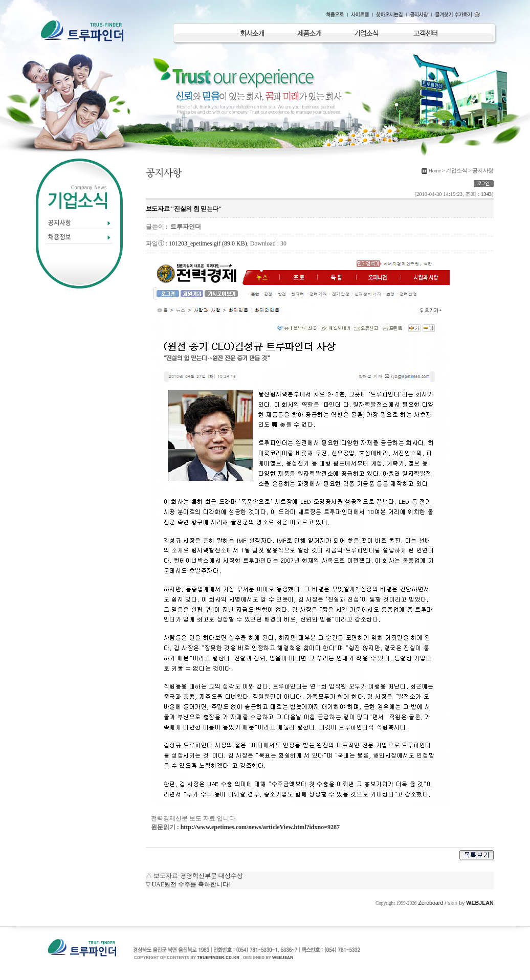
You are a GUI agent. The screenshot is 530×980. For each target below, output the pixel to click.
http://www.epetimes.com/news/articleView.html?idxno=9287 (260, 827)
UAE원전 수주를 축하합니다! (192, 884)
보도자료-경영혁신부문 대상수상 (198, 876)
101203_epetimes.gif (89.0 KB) (208, 243)
